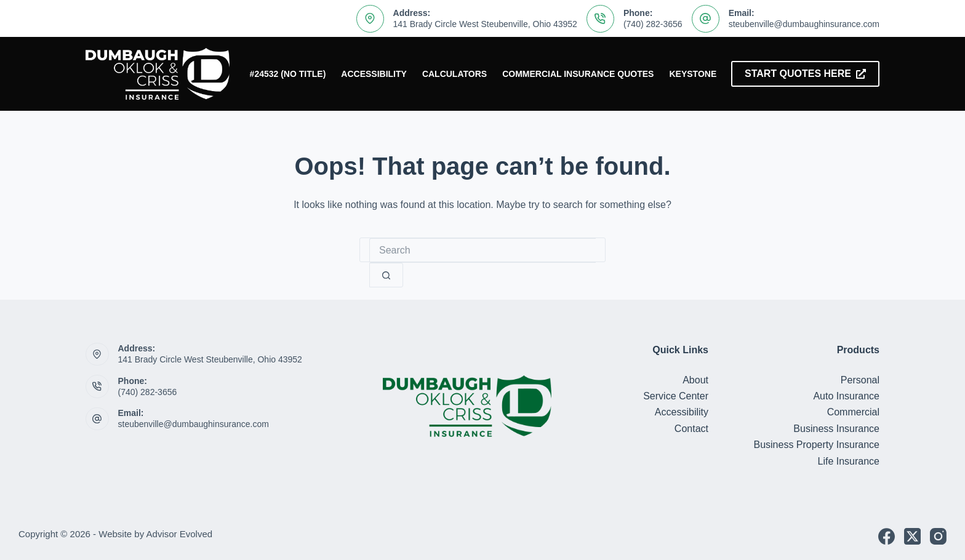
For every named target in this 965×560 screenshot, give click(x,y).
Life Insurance (848, 461)
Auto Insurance (846, 396)
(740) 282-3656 (653, 24)
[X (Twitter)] (912, 536)
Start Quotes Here (805, 74)
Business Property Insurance (816, 445)
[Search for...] (482, 250)
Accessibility (374, 74)
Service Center (676, 396)
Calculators (454, 74)
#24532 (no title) (288, 74)
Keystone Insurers (716, 74)
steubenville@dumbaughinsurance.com (804, 24)
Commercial (853, 412)
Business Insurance (836, 429)
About (695, 380)
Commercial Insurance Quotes (578, 74)
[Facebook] (887, 536)
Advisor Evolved (180, 534)
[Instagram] (938, 536)
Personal (860, 380)
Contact (691, 429)
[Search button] (386, 275)
